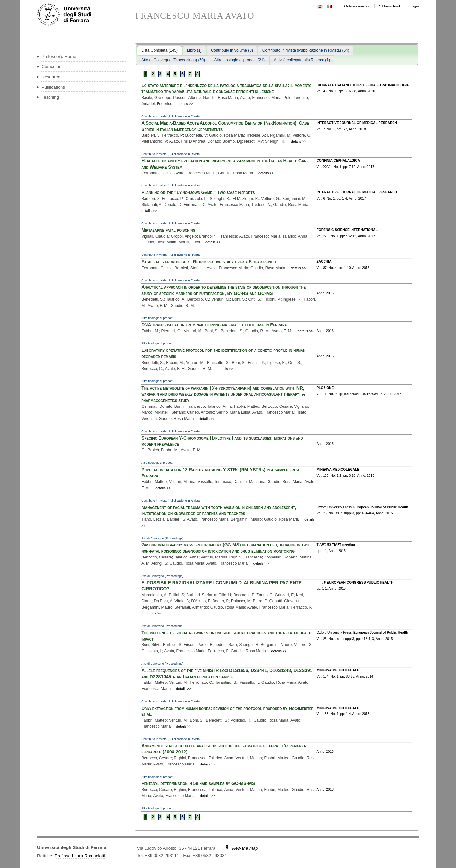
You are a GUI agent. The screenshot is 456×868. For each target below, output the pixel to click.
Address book (390, 6)
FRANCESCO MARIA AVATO (195, 16)
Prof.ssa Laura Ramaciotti (80, 856)
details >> (185, 104)
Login (414, 6)
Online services (357, 6)
